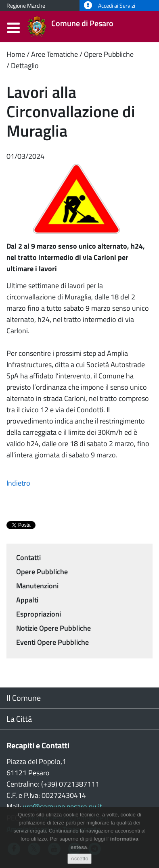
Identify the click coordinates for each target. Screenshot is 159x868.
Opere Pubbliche (109, 54)
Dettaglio (25, 65)
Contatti (28, 558)
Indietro (18, 483)
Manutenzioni (37, 586)
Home (16, 54)
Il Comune (24, 698)
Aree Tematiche (54, 54)
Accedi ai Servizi (110, 6)
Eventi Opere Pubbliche (52, 642)
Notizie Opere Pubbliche (53, 628)
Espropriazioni (39, 614)
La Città (19, 719)
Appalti (27, 600)
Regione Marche (26, 6)
